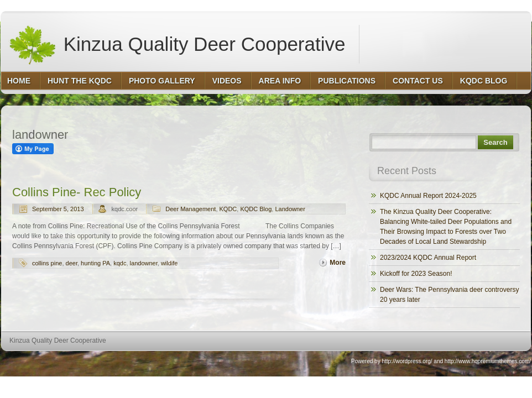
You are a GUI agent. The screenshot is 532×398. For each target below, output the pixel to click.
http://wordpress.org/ (407, 361)
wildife (169, 263)
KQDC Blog (256, 209)
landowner (144, 263)
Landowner (290, 209)
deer (72, 263)
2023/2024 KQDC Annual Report (428, 258)
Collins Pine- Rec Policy (77, 192)
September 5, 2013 (58, 209)
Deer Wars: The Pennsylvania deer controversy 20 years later (449, 295)
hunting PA (95, 263)
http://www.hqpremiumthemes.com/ (488, 361)
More (338, 263)
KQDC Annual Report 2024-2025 (428, 196)
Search (495, 142)
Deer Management (191, 209)
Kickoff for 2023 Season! (416, 274)
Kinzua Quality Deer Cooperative (177, 44)
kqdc (120, 263)
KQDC (228, 209)
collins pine (47, 263)
